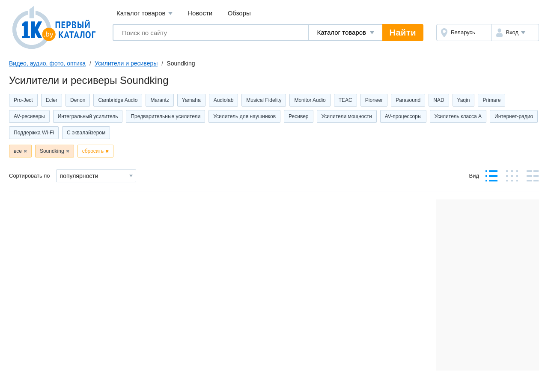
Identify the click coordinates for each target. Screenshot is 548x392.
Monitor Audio (310, 100)
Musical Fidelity (264, 100)
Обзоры (239, 13)
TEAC (345, 100)
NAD (439, 100)
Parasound (408, 100)
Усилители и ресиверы (126, 63)
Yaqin (464, 100)
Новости (200, 13)
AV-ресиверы (29, 116)
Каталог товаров (144, 13)
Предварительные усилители (165, 116)
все (18, 151)
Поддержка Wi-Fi (34, 133)
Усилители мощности (347, 116)
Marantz (159, 100)
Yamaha (191, 100)
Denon (78, 100)
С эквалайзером (86, 133)
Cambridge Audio (118, 100)
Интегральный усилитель (88, 116)
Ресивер (298, 116)
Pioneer (374, 100)
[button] (515, 33)
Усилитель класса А (458, 116)
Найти (403, 33)
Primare (491, 100)
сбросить (93, 151)
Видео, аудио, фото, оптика (47, 63)
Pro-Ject (23, 100)
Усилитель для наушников (244, 116)
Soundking (52, 151)
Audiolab (224, 100)
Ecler (52, 100)
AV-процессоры (403, 116)
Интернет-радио (514, 116)
